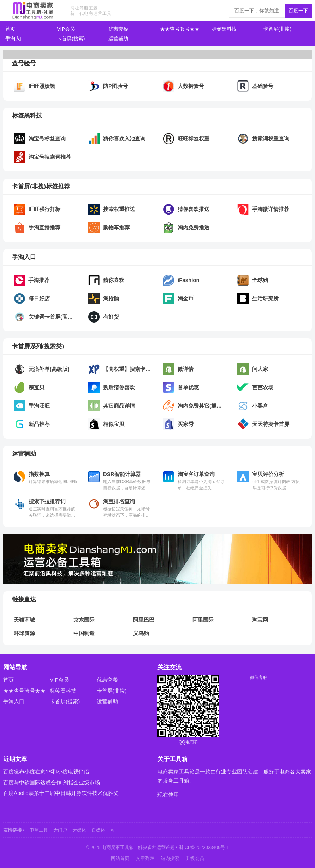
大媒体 (79, 830)
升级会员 (195, 858)
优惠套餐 (118, 29)
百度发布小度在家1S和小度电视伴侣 (46, 771)
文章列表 (145, 858)
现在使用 (168, 795)
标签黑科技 (224, 29)
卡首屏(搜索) (71, 38)
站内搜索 (170, 858)
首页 (10, 29)
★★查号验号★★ (180, 29)
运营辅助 (118, 38)
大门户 (60, 830)
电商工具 (39, 830)
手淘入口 (15, 38)
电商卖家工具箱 (118, 847)
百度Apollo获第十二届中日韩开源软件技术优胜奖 (61, 793)
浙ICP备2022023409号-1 (204, 847)
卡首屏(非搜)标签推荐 (41, 186)
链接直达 (24, 599)
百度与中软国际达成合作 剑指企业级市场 (52, 782)
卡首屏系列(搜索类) (38, 346)
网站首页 (120, 858)
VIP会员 (66, 29)
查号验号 (24, 63)
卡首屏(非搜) (277, 29)
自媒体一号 (103, 830)
